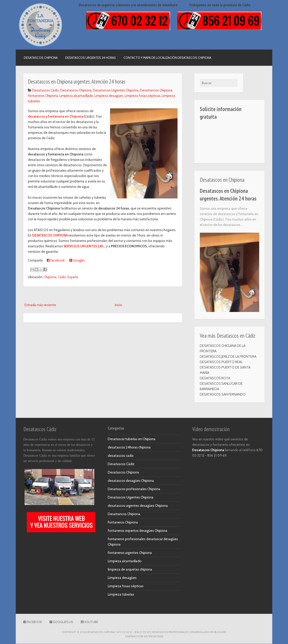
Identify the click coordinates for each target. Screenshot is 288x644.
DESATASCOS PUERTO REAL (221, 362)
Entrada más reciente (40, 305)
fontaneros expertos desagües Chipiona (138, 531)
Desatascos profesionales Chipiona (134, 489)
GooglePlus (61, 622)
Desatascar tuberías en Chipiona (132, 439)
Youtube (89, 622)
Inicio (118, 305)
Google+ (77, 260)
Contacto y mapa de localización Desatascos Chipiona (167, 58)
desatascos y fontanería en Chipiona (56, 116)
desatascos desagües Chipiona (131, 481)
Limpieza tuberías (121, 595)
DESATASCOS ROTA (215, 378)
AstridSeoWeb (154, 636)
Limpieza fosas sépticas (143, 96)
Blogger (220, 632)
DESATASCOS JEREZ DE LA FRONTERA (228, 357)
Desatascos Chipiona (41, 58)
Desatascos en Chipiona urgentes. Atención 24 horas (228, 195)
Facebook (56, 260)
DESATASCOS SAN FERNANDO (223, 394)
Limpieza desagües (109, 96)
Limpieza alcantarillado (76, 96)
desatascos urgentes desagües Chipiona (138, 506)
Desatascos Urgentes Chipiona (116, 90)
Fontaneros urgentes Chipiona (130, 553)
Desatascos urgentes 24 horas (91, 58)
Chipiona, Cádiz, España (61, 277)
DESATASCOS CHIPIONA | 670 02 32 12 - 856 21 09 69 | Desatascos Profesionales (137, 632)
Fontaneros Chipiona (43, 96)
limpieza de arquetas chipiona (130, 570)
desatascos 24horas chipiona (129, 448)
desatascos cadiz (121, 456)
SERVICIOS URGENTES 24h (83, 246)
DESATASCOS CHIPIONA (50, 235)
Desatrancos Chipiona (156, 90)
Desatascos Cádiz (46, 90)
